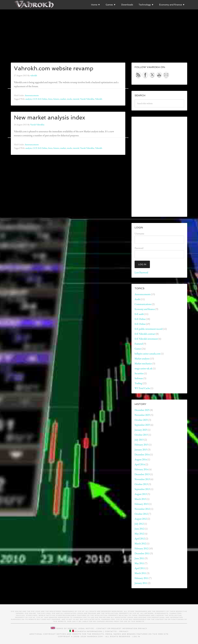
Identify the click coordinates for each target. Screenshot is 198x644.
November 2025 (142, 415)
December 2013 (142, 474)
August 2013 (141, 494)
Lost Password (141, 272)
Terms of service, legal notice (75, 628)
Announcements (32, 95)
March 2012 (140, 543)
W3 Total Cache (142, 388)
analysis (29, 99)
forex (50, 99)
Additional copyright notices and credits (55, 634)
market (63, 99)
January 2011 (141, 583)
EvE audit (139, 314)
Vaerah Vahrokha (87, 99)
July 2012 (139, 524)
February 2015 (141, 445)
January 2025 (141, 430)
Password (139, 248)
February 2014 (141, 469)
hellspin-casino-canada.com (147, 354)
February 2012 (141, 548)
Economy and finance (145, 309)
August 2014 (141, 459)
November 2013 (142, 479)
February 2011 (141, 578)
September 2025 (142, 425)
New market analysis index (49, 118)
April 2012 (140, 539)
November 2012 (142, 509)
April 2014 (140, 464)
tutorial (76, 99)
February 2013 (141, 504)
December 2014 (142, 454)
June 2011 (139, 558)
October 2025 (141, 420)
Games (138, 349)
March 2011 (140, 573)
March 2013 (140, 499)
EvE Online (43, 99)
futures (56, 99)
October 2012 (141, 514)
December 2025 (142, 410)
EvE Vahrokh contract (145, 334)
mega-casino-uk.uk (143, 368)
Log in (136, 637)
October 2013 (141, 484)
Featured (139, 344)
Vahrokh (99, 99)
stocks (70, 99)
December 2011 (142, 553)
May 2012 (139, 534)
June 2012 (139, 529)
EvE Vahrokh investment (146, 339)
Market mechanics (143, 363)
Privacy (143, 628)
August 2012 (141, 519)
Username (139, 234)
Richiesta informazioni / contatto (96, 631)
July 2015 (139, 440)
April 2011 (140, 568)
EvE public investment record (148, 329)
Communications (143, 304)
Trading (138, 383)
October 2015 (141, 435)
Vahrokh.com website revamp (54, 68)
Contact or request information (117, 628)
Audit (137, 299)
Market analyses (142, 359)
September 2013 (142, 489)
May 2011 (139, 563)
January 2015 (141, 450)
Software (139, 378)
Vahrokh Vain (34, 5)
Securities (139, 373)
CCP (35, 99)
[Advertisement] (99, 31)
